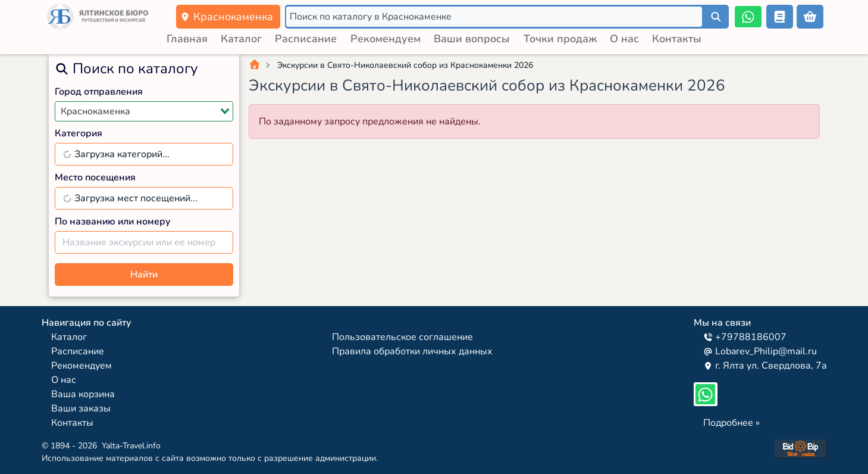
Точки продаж (560, 39)
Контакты (677, 39)
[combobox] (144, 111)
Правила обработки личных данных (412, 351)
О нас (624, 39)
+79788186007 (745, 337)
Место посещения (95, 177)
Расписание (306, 39)
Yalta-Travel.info (131, 446)
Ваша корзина (83, 394)
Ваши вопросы (472, 39)
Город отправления (99, 92)
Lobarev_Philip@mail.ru (760, 351)
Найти (144, 275)
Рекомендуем (386, 39)
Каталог (241, 39)
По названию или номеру (113, 222)
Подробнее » (731, 423)
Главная (187, 39)
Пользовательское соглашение (402, 337)
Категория (79, 133)
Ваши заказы (81, 408)
